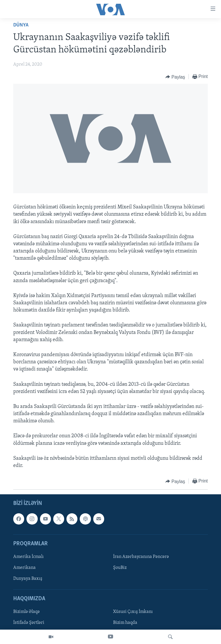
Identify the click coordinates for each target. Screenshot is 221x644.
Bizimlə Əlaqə (26, 612)
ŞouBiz (120, 568)
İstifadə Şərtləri (29, 623)
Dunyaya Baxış (28, 579)
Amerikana (24, 568)
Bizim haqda (125, 623)
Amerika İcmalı (28, 557)
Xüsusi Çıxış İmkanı (133, 612)
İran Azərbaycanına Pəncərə (141, 557)
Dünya (21, 25)
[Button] (175, 77)
